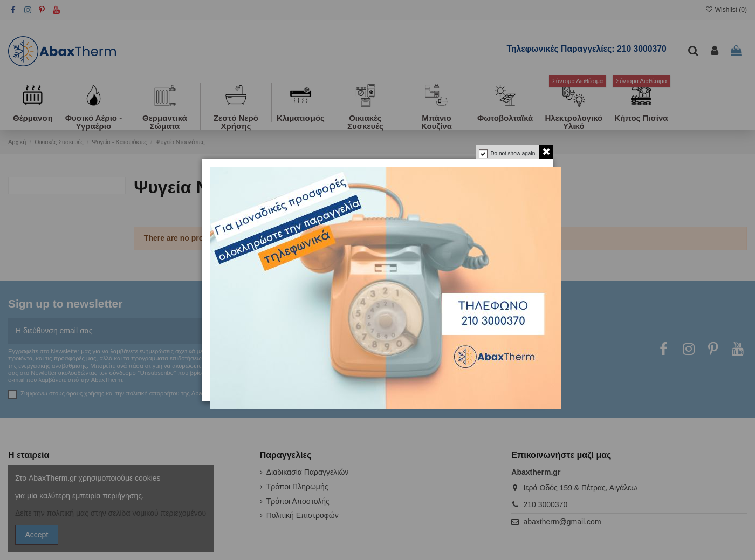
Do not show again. (513, 153)
